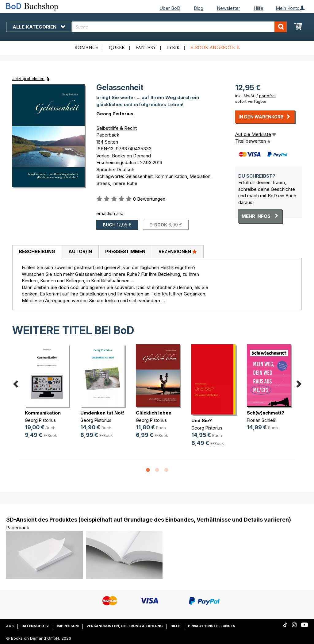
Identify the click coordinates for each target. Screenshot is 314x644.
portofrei (267, 96)
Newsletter (228, 8)
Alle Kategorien (39, 27)
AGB (10, 626)
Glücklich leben (154, 413)
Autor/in (80, 251)
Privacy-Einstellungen (212, 626)
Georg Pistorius (115, 114)
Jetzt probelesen (28, 79)
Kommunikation (43, 413)
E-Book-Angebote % (215, 48)
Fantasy (146, 48)
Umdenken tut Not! (102, 413)
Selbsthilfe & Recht (117, 128)
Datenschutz (35, 626)
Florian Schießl (262, 420)
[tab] (37, 252)
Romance (86, 48)
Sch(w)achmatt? (266, 413)
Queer (117, 48)
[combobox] (180, 27)
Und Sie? (202, 420)
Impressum (68, 626)
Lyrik (173, 48)
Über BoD (170, 8)
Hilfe (258, 8)
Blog (199, 8)
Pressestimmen (125, 251)
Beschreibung (37, 251)
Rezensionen (178, 251)
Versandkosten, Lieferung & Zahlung (125, 626)
